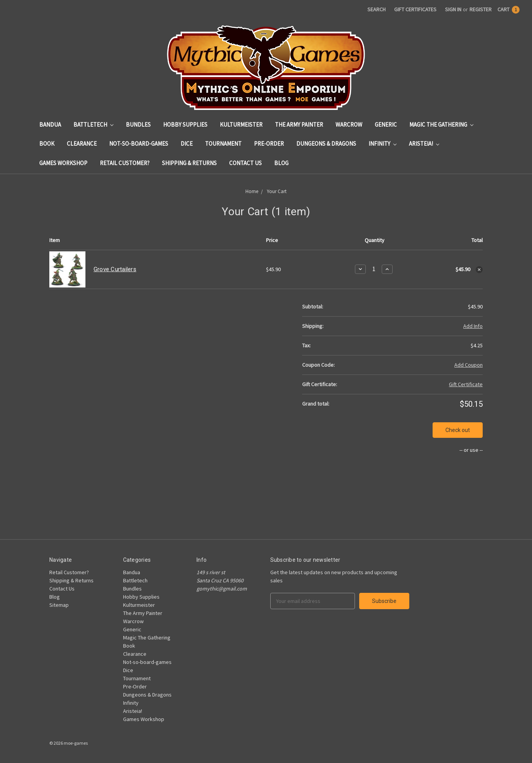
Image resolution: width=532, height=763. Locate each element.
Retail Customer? (125, 163)
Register (481, 9)
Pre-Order (269, 144)
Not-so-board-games (139, 144)
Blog (281, 163)
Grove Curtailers (115, 269)
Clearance (82, 144)
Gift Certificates (415, 9)
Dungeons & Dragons (326, 144)
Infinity (382, 144)
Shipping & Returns (189, 163)
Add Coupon (469, 365)
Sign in (453, 9)
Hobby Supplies (185, 125)
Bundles (138, 125)
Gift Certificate (466, 384)
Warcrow (349, 125)
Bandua (50, 125)
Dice (187, 144)
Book (47, 144)
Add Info (473, 326)
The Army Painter (299, 125)
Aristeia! (424, 144)
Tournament (223, 144)
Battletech (93, 125)
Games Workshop (63, 163)
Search (376, 9)
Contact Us (245, 163)
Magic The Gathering (441, 125)
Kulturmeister (241, 125)
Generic (386, 125)
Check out (458, 430)
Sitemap (59, 605)
